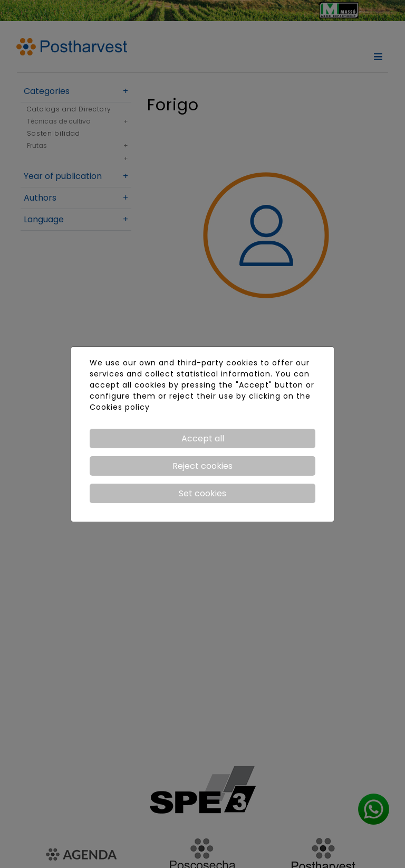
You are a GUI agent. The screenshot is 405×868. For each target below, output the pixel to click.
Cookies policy (120, 407)
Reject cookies (202, 466)
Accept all (203, 438)
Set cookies (202, 493)
